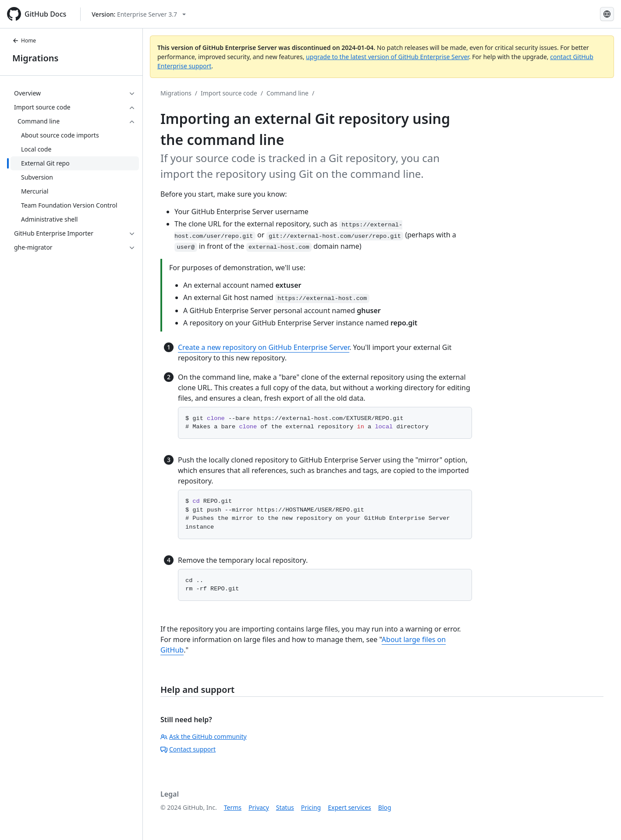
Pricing (311, 807)
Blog (385, 807)
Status (285, 807)
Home (24, 41)
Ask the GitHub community (204, 736)
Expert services (350, 807)
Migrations (35, 58)
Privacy (259, 807)
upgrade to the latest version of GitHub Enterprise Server (387, 57)
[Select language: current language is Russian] (607, 14)
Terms (233, 807)
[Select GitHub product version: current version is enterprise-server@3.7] (139, 14)
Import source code (229, 93)
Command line (287, 93)
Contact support (188, 749)
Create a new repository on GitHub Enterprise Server (264, 347)
